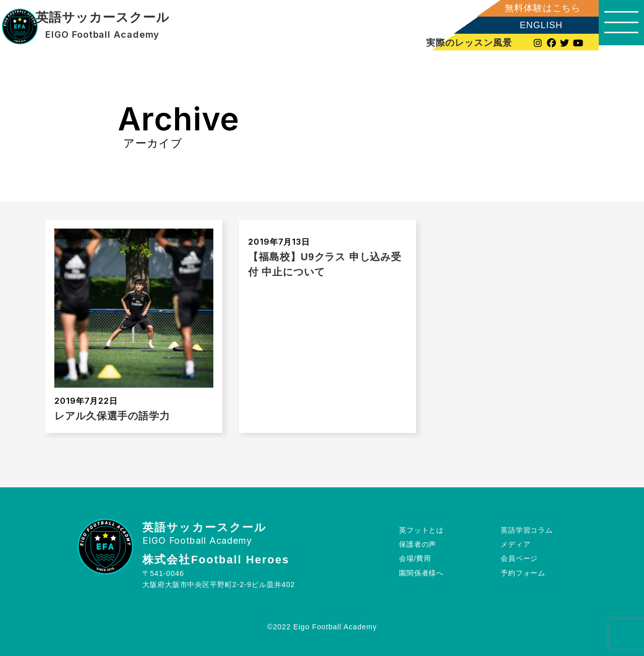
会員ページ (519, 558)
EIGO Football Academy (102, 35)
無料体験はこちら (538, 8)
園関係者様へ (421, 573)
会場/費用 (415, 558)
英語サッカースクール (102, 18)
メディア (516, 544)
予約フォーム (523, 573)
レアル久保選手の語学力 (112, 416)
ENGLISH (536, 25)
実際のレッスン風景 (465, 43)
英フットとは (421, 530)
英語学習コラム (527, 530)
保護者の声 (418, 544)
